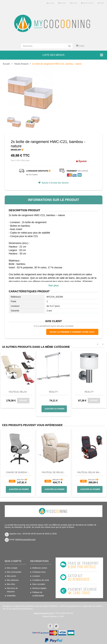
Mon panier (73, 3)
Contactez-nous (39, 572)
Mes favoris (62, 3)
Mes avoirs (12, 576)
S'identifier (101, 3)
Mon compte (50, 3)
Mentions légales (39, 588)
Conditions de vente (41, 580)
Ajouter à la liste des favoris (55, 183)
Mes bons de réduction (12, 590)
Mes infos (11, 584)
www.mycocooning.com (44, 611)
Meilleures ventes (40, 568)
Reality (54, 392)
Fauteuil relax (18, 392)
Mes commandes (14, 572)
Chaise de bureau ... (18, 472)
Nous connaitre (39, 584)
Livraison (36, 576)
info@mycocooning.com (25, 539)
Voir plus (54, 286)
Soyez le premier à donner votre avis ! (72, 332)
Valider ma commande (87, 3)
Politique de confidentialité (38, 594)
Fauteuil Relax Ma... (89, 472)
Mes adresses (13, 580)
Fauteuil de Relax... (54, 472)
